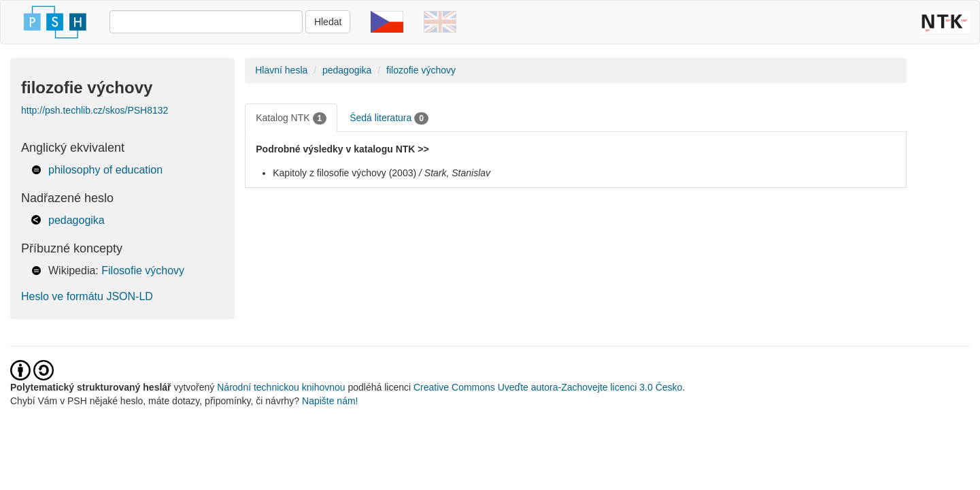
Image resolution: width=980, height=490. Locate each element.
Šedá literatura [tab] (389, 118)
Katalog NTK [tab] (291, 118)
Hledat (328, 22)
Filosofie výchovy (143, 271)
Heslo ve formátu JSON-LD (87, 296)
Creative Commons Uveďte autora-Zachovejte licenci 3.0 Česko (548, 387)
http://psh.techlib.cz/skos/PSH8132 (95, 110)
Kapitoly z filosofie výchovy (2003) (344, 173)
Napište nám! (330, 401)
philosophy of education (105, 170)
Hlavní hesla (281, 70)
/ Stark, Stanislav (455, 173)
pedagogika (77, 220)
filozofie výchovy (421, 70)
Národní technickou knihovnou (281, 387)
